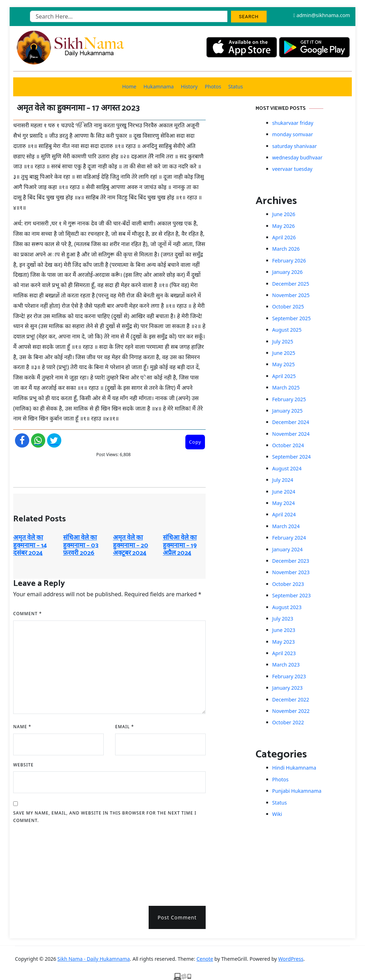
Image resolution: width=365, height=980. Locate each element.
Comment (27, 614)
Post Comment (177, 917)
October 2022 (288, 722)
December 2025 (291, 284)
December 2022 (291, 700)
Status (235, 86)
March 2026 (286, 249)
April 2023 (284, 653)
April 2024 (284, 514)
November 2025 (291, 295)
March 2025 (286, 387)
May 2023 (284, 642)
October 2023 (288, 584)
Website (23, 765)
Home (129, 86)
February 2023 (289, 676)
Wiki (277, 814)
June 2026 (284, 214)
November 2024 (291, 434)
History (189, 86)
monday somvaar (293, 134)
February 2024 (289, 538)
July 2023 (283, 619)
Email (125, 727)
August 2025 (287, 330)
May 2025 (284, 364)
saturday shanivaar (295, 146)
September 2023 (292, 595)
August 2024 (287, 468)
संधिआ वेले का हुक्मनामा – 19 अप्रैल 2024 (180, 545)
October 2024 (288, 445)
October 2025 (288, 307)
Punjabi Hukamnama (297, 791)
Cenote (205, 959)
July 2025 (283, 341)
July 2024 (283, 480)
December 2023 (291, 561)
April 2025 (284, 376)
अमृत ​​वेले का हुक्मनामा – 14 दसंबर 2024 (30, 545)
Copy (195, 442)
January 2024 (287, 549)
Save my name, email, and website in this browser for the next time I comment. (105, 817)
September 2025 (292, 318)
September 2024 (292, 457)
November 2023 (291, 572)
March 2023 (286, 665)
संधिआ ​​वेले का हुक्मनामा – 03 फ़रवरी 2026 (81, 545)
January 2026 (287, 272)
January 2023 (287, 688)
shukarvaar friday (293, 123)
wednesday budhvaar (297, 157)
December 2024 (291, 422)
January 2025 (287, 411)
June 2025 (284, 353)
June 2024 (284, 492)
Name (22, 727)
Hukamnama (158, 86)
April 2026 (284, 237)
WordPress (291, 959)
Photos (213, 86)
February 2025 (289, 399)
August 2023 (287, 607)
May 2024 (284, 503)
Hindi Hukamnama (294, 768)
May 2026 (284, 226)
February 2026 (289, 261)
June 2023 (284, 630)
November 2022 (291, 711)
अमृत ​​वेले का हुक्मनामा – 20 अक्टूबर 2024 (131, 545)
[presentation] (42, 862)
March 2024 (286, 526)
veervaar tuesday (292, 169)
